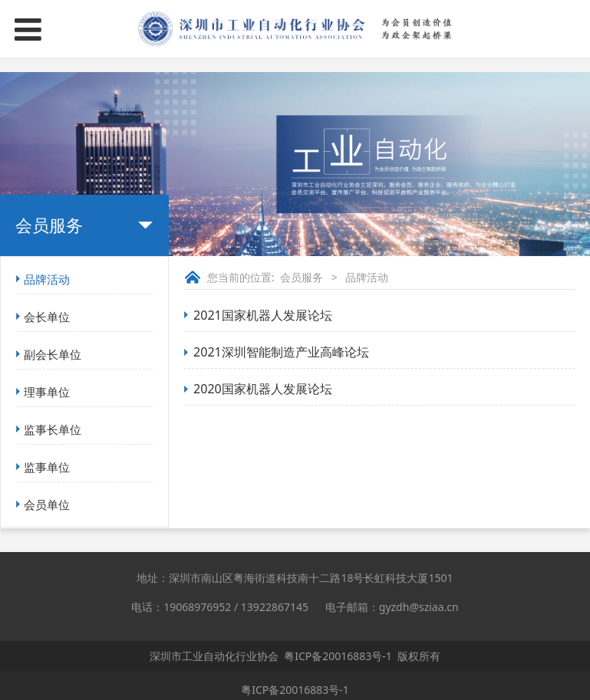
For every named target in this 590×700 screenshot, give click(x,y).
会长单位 (47, 317)
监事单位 (47, 467)
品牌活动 (47, 279)
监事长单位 (53, 429)
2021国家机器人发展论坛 (263, 315)
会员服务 (302, 277)
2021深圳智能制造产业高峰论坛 (281, 352)
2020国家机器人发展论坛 (263, 389)
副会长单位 (53, 354)
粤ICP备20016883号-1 (338, 656)
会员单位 (47, 504)
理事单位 (47, 392)
